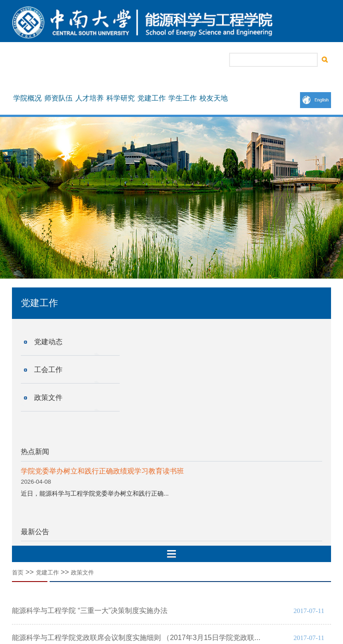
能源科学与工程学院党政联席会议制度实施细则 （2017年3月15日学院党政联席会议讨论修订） (162, 638)
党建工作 (152, 98)
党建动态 (48, 342)
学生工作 (183, 98)
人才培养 (90, 98)
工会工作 (48, 370)
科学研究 (121, 98)
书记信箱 (148, 60)
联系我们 (210, 60)
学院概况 (27, 98)
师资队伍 (58, 98)
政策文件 (48, 398)
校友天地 (214, 98)
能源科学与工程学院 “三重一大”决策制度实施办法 (90, 611)
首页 (18, 572)
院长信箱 (179, 60)
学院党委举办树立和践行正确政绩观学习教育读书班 (102, 471)
